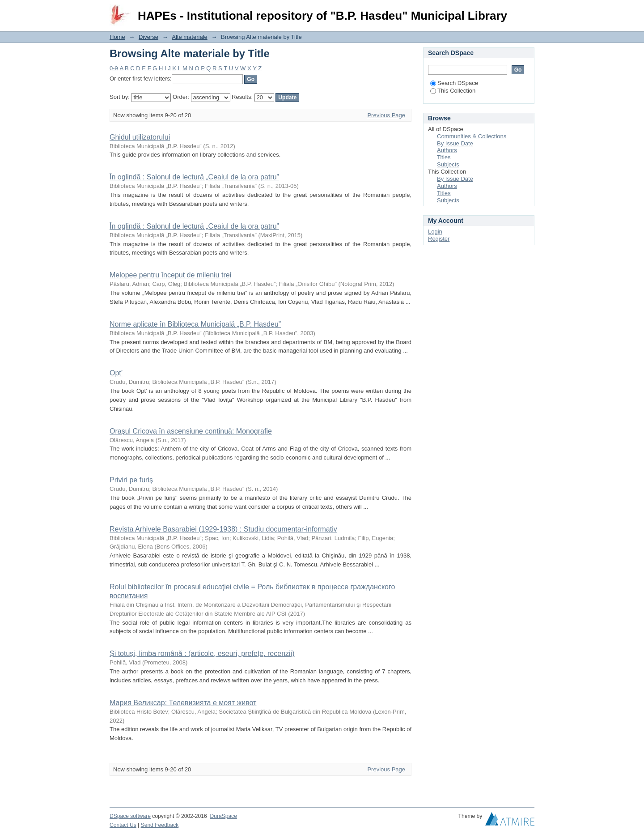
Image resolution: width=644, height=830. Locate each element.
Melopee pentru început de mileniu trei (170, 275)
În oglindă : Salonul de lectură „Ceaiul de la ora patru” (194, 177)
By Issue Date (455, 143)
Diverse (148, 37)
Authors (447, 150)
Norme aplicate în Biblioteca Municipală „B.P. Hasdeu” (195, 324)
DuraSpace (223, 816)
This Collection (453, 91)
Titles (444, 157)
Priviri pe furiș (131, 480)
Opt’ (116, 373)
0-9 (114, 68)
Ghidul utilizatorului (140, 137)
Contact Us (123, 825)
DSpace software (130, 816)
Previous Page (386, 115)
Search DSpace (454, 83)
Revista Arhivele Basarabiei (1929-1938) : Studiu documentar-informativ (223, 529)
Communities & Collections (472, 136)
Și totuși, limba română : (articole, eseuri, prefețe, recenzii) (202, 653)
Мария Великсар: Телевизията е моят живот (183, 703)
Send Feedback (160, 825)
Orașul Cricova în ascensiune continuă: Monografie (191, 431)
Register (439, 239)
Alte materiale (189, 37)
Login (527, 11)
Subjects (448, 164)
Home (117, 37)
